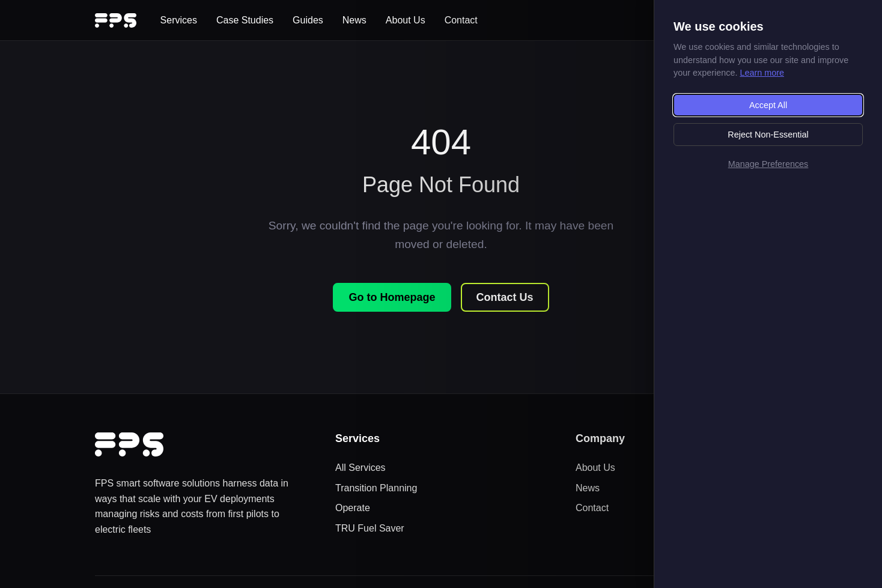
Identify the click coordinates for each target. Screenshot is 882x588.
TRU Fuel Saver (370, 528)
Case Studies (245, 20)
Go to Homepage (392, 297)
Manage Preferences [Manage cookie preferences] (768, 164)
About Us (406, 20)
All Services (360, 468)
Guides (308, 20)
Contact (461, 20)
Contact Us (505, 297)
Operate (353, 508)
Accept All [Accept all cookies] (768, 105)
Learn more (762, 73)
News (354, 20)
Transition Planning (376, 488)
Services (179, 20)
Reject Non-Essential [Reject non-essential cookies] (768, 135)
